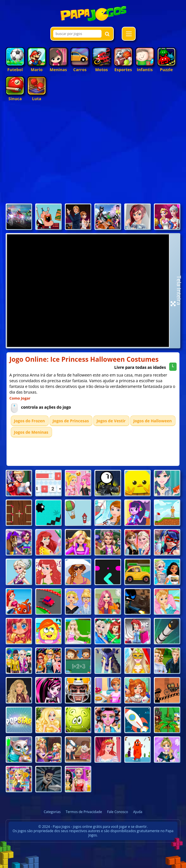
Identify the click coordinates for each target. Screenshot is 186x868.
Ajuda (138, 812)
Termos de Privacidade (84, 812)
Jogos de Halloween (153, 421)
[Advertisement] (93, 159)
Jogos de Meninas (31, 432)
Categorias (52, 812)
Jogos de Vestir (111, 421)
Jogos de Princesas (71, 421)
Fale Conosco (117, 812)
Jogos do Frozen (29, 421)
